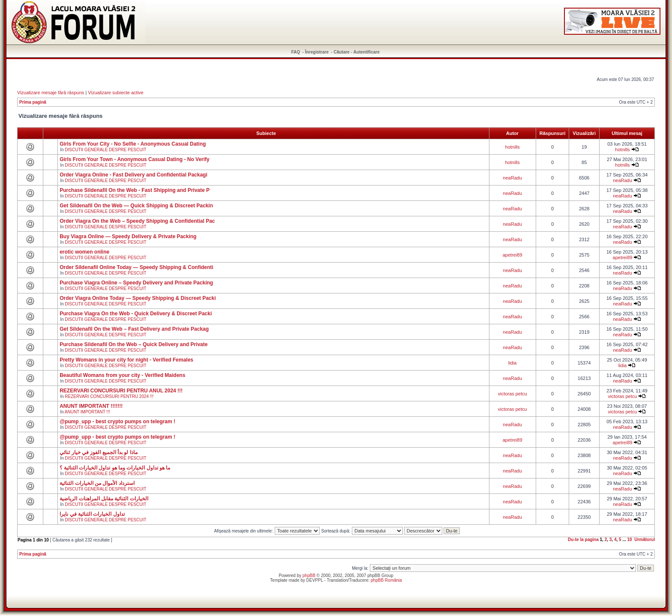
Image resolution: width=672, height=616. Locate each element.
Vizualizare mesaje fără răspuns (51, 93)
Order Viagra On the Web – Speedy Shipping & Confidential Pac (137, 221)
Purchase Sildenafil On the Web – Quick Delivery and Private (133, 344)
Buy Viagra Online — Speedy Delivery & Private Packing (128, 236)
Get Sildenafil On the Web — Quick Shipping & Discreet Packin (136, 206)
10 (630, 540)
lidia (513, 363)
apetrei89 (513, 255)
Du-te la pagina (583, 540)
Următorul (645, 540)
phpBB (309, 576)
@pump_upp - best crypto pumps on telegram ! (117, 422)
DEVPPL (315, 580)
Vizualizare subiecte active (115, 93)
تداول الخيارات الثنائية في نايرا (92, 514)
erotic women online (84, 252)
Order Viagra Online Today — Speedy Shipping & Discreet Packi (138, 298)
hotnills (513, 147)
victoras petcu (513, 394)
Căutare (341, 52)
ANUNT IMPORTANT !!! (87, 412)
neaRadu (512, 178)
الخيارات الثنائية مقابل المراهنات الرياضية (104, 499)
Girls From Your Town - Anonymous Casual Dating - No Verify (135, 159)
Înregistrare (317, 52)
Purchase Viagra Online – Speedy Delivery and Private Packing (136, 283)
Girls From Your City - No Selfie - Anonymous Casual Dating (133, 144)
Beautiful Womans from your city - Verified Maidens (122, 375)
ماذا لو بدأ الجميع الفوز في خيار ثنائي (98, 452)
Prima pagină (33, 102)
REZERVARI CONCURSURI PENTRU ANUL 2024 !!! (121, 391)
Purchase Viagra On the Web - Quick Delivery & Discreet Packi (136, 314)
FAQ (296, 52)
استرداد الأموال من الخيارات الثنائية (97, 483)
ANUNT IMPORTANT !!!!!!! (91, 406)
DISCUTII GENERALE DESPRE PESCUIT (105, 150)
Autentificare (367, 52)
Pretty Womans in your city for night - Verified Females (126, 360)
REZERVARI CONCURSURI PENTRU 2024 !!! (109, 396)
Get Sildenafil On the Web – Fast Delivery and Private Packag (134, 329)
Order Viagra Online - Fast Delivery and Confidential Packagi (133, 175)
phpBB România (386, 580)
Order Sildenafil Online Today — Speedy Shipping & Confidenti (136, 267)
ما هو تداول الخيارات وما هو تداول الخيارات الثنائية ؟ (115, 468)
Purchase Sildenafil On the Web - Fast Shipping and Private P (135, 190)
